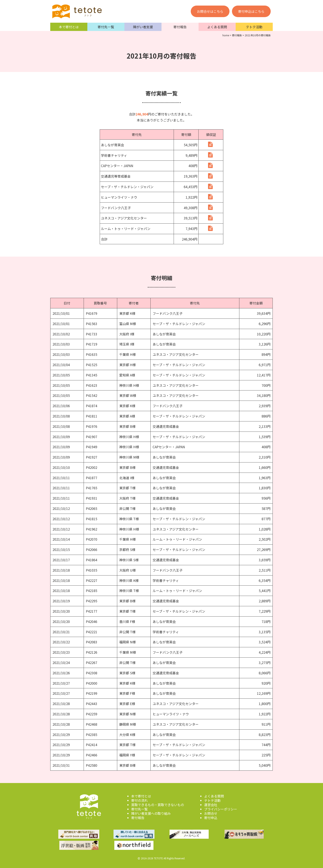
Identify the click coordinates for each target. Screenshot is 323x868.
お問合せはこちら (210, 11)
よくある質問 (217, 27)
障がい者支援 (143, 27)
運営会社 (211, 805)
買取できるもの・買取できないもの (158, 805)
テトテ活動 (254, 27)
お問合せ (211, 813)
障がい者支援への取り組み (151, 813)
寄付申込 (211, 818)
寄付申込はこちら (251, 11)
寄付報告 (180, 27)
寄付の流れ (139, 800)
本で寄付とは (69, 27)
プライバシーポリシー (221, 809)
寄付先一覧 (106, 27)
